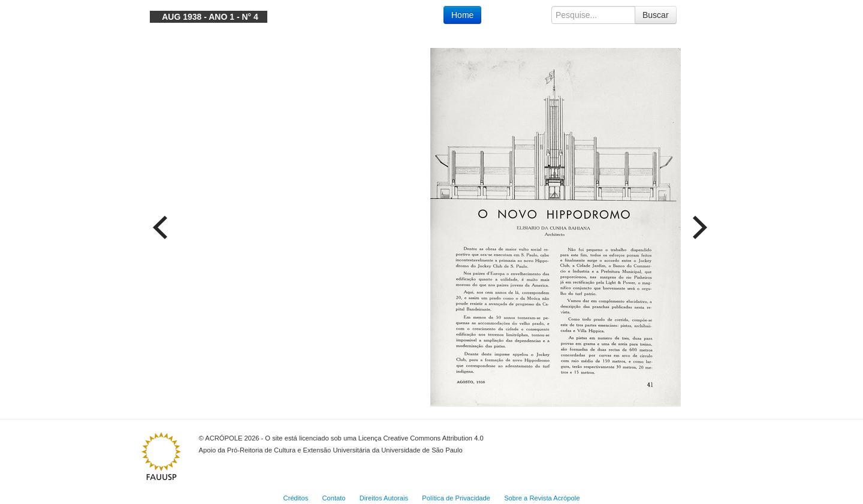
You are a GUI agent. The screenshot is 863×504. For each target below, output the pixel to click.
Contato (334, 498)
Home (462, 15)
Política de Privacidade (456, 498)
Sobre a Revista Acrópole (542, 498)
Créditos (296, 498)
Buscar (656, 15)
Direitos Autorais (384, 498)
